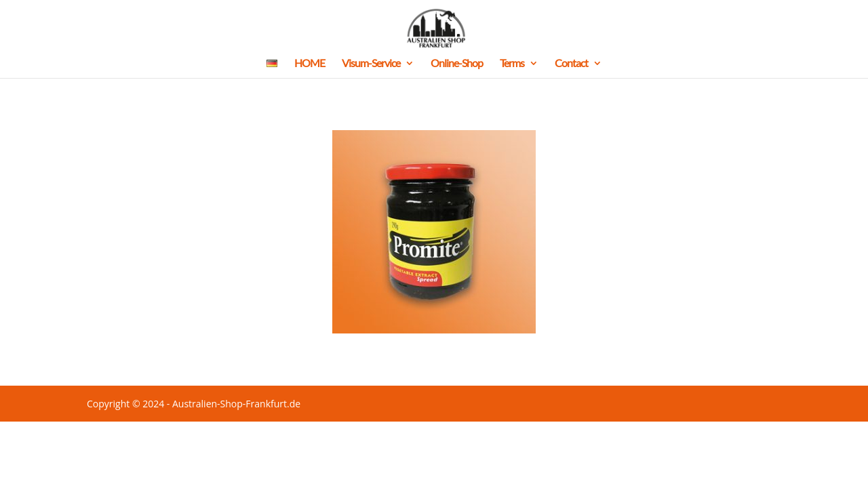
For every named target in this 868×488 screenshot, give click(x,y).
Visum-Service (371, 64)
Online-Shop (457, 64)
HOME (310, 64)
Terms (512, 64)
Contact (571, 64)
